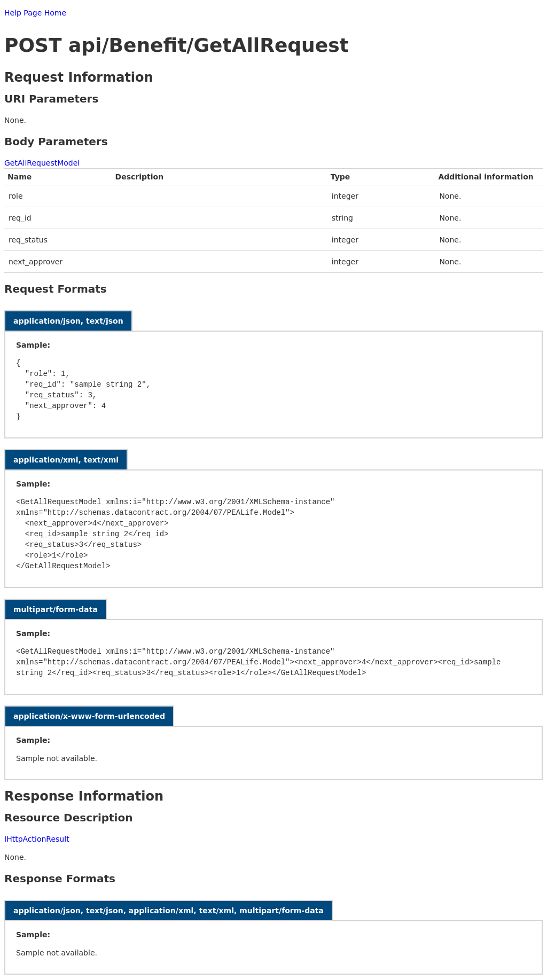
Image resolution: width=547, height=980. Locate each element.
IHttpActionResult (37, 839)
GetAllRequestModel (42, 163)
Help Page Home (35, 13)
